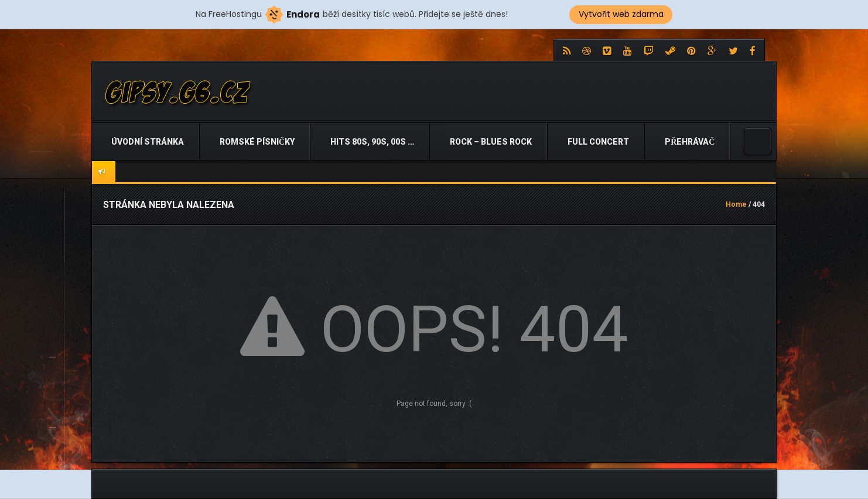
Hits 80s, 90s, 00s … (371, 142)
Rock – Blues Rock (490, 142)
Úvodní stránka (147, 142)
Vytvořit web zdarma (621, 14)
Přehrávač (689, 142)
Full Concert (597, 142)
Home (736, 204)
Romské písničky (256, 142)
